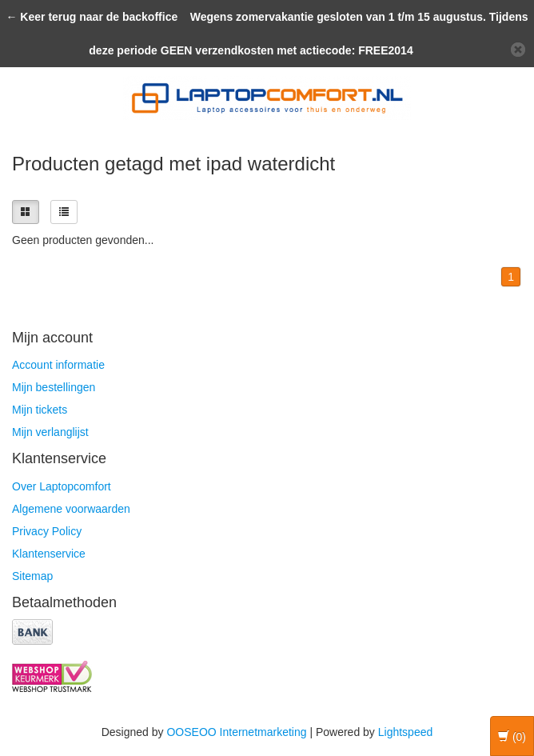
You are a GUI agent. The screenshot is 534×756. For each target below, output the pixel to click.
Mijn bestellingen (54, 387)
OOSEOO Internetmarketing (236, 732)
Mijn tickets (40, 410)
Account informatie (58, 365)
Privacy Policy (47, 531)
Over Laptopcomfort (62, 486)
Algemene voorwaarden (71, 509)
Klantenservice (49, 554)
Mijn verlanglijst (50, 432)
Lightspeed (406, 732)
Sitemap (32, 576)
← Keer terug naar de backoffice (92, 17)
